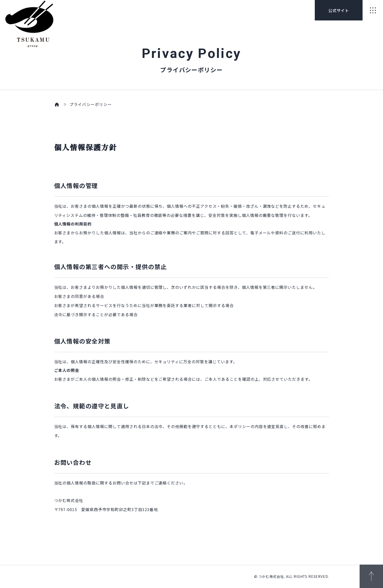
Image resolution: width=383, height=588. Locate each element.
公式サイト (339, 10)
